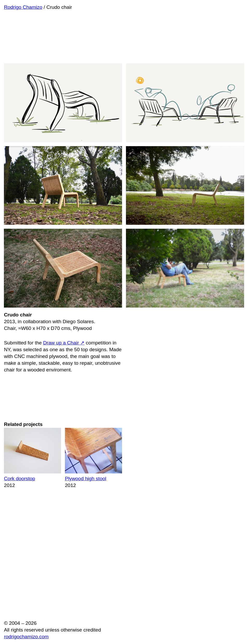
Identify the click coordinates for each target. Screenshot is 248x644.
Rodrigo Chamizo (23, 7)
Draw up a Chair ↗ (64, 343)
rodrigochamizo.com (26, 637)
